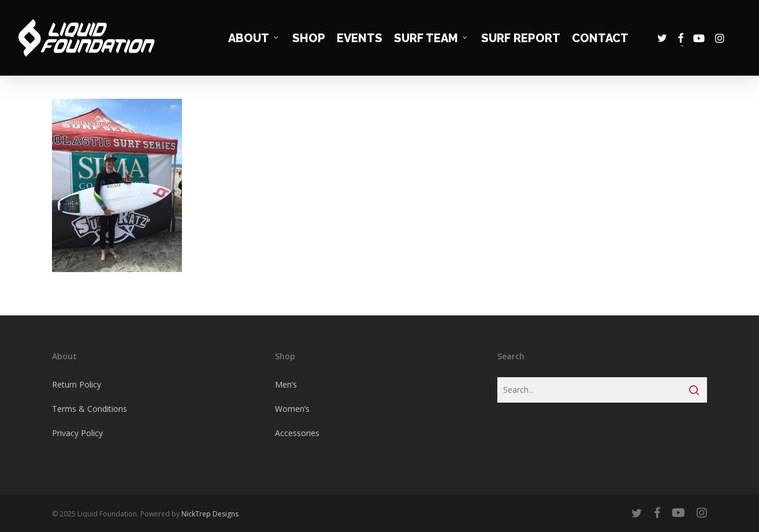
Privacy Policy (77, 433)
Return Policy (77, 384)
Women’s (292, 409)
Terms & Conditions (90, 409)
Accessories (297, 433)
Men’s (286, 384)
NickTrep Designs (210, 514)
